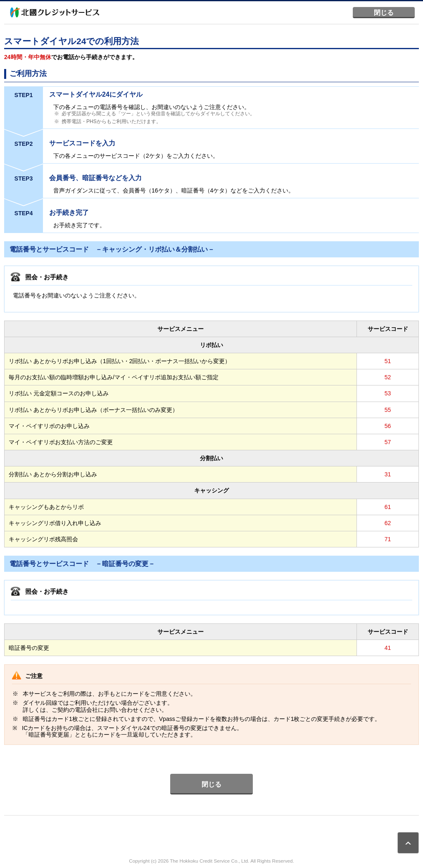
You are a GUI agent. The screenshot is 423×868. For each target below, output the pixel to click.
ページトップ (408, 843)
